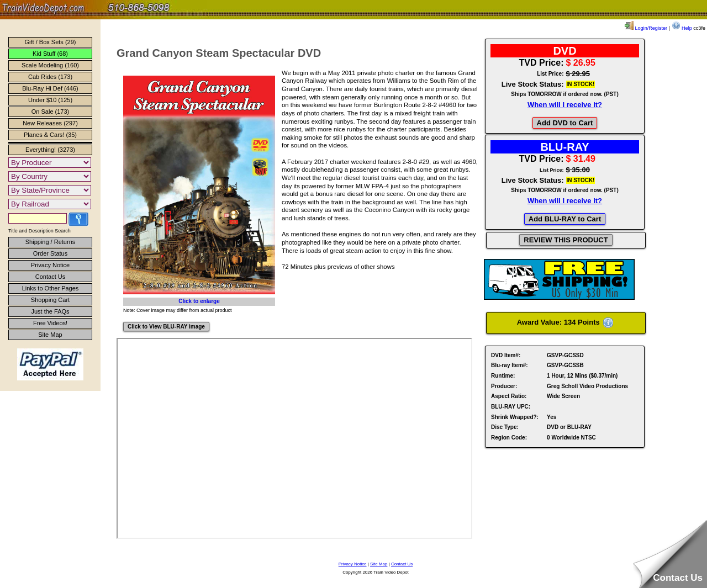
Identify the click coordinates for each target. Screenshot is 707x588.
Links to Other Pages (51, 288)
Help (682, 28)
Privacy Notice (50, 265)
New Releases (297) (50, 123)
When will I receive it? (565, 105)
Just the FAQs (50, 311)
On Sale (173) (50, 112)
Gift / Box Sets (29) (51, 42)
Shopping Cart (50, 300)
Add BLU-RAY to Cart (565, 219)
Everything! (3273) (50, 150)
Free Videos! (50, 323)
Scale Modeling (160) (50, 65)
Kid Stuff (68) (50, 54)
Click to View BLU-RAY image (166, 327)
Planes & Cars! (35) (50, 135)
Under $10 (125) (50, 100)
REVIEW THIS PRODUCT (566, 240)
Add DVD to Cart (565, 123)
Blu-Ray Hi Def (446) (50, 88)
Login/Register (646, 28)
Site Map (50, 335)
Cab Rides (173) (50, 77)
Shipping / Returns (51, 242)
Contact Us (50, 277)
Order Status (50, 253)
